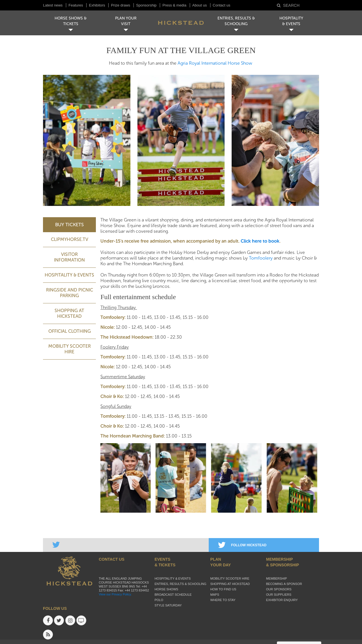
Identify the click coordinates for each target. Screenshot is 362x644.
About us (200, 5)
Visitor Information (69, 257)
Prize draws (120, 5)
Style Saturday (168, 605)
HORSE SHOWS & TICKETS (71, 21)
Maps (215, 595)
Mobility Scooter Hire (70, 349)
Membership (277, 578)
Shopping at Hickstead (69, 313)
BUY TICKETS (69, 225)
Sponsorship (146, 5)
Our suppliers (279, 595)
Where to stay (223, 600)
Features (76, 5)
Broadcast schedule (173, 595)
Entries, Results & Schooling (180, 584)
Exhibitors (97, 5)
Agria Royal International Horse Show (215, 63)
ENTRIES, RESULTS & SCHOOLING (236, 21)
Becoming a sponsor (284, 584)
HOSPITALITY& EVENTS (291, 21)
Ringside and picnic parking (70, 293)
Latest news (53, 5)
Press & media (174, 5)
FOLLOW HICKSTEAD (242, 545)
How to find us (223, 589)
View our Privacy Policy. (115, 594)
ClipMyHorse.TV (70, 239)
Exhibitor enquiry (282, 600)
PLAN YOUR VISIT (126, 21)
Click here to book (260, 241)
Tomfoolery (261, 258)
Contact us (221, 5)
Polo (159, 600)
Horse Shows (166, 589)
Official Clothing (70, 331)
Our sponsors (279, 589)
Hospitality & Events (69, 275)
